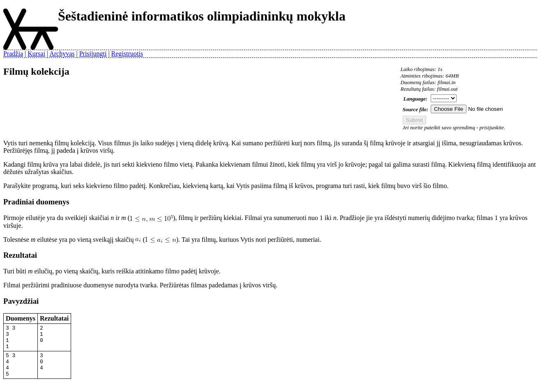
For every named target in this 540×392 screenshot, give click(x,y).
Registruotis (127, 54)
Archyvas (62, 54)
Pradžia (13, 54)
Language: (416, 99)
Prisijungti (93, 54)
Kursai (36, 54)
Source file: (415, 109)
